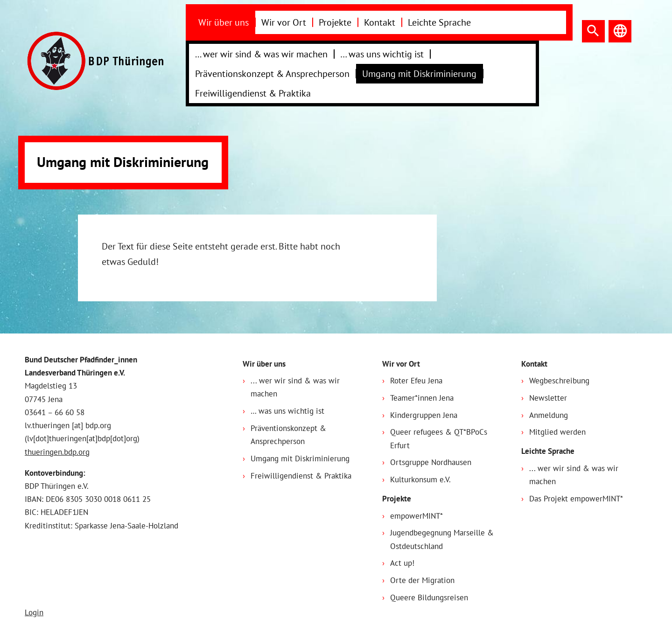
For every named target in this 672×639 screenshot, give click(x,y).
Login (34, 612)
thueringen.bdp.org (57, 452)
